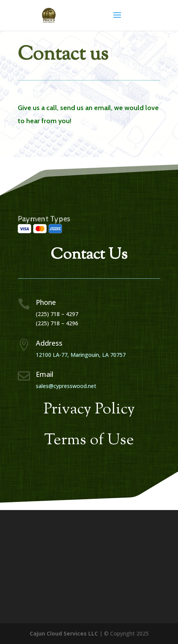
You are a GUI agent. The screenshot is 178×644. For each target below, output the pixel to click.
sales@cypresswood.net (66, 386)
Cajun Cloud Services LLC (64, 633)
